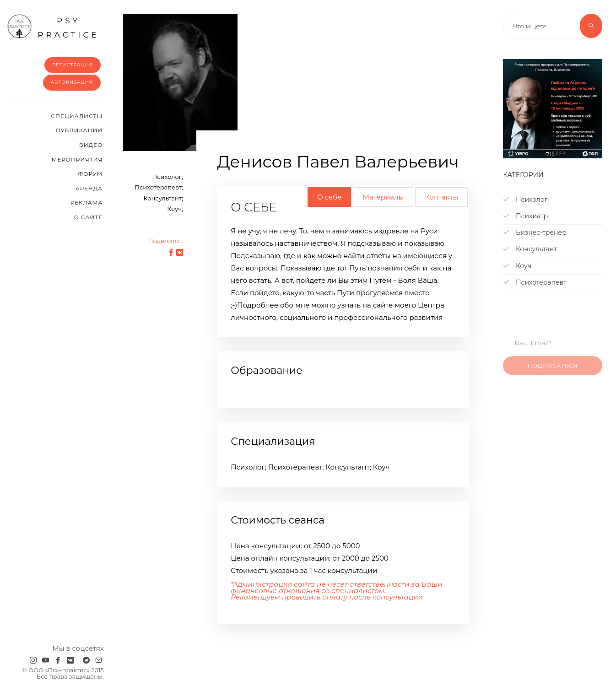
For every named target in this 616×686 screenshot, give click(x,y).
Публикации (79, 130)
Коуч (517, 266)
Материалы (383, 197)
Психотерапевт (535, 282)
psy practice (53, 27)
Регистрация (73, 65)
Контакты (441, 197)
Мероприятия (77, 159)
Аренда (89, 188)
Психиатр (525, 216)
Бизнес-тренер (535, 232)
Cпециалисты (77, 116)
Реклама (86, 203)
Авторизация (72, 82)
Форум (90, 174)
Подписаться (553, 370)
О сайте (89, 217)
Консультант (530, 249)
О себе (329, 197)
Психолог (525, 200)
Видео (91, 145)
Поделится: (166, 241)
